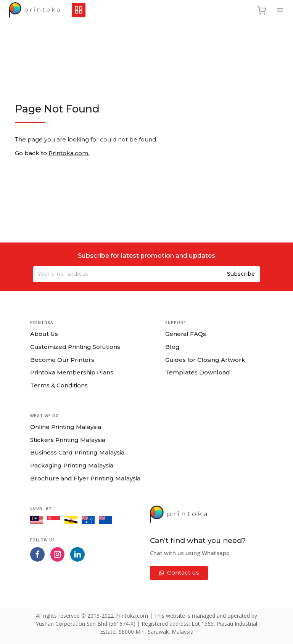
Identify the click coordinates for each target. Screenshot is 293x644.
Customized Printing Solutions (75, 347)
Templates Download (198, 372)
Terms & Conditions (59, 385)
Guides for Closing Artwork (205, 360)
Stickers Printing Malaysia (68, 440)
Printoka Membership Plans (72, 372)
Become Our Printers (62, 360)
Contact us (179, 573)
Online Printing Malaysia (66, 427)
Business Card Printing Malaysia (77, 452)
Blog (172, 347)
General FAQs (186, 334)
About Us (44, 334)
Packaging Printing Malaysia (72, 465)
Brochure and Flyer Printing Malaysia (85, 478)
